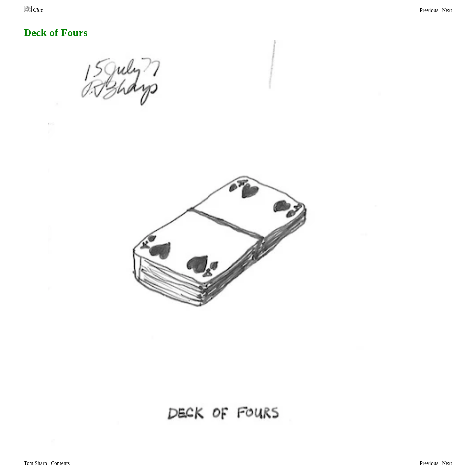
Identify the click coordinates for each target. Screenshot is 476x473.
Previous (429, 10)
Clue (33, 10)
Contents (60, 463)
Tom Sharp (35, 463)
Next (447, 10)
